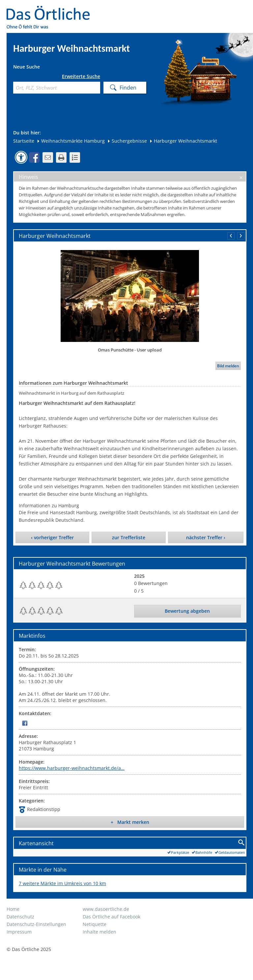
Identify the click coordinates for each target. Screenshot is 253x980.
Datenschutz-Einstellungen (36, 924)
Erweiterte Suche (81, 76)
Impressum (19, 932)
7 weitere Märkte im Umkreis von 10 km (62, 883)
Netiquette (95, 924)
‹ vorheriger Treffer (52, 537)
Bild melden (228, 366)
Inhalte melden (99, 932)
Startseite (24, 141)
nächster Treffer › (206, 537)
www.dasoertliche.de (106, 909)
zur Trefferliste (129, 537)
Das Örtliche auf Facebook (112, 917)
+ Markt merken (130, 822)
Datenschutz (20, 917)
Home (13, 909)
